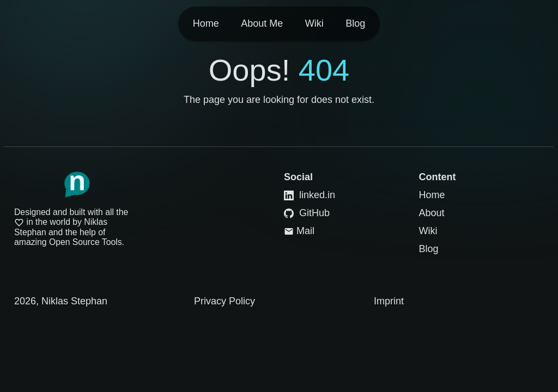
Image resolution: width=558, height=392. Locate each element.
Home (432, 195)
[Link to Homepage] (77, 185)
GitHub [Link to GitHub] (307, 213)
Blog (429, 249)
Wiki (428, 231)
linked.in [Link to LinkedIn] (310, 195)
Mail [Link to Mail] (299, 231)
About (432, 213)
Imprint (389, 301)
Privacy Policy (225, 301)
